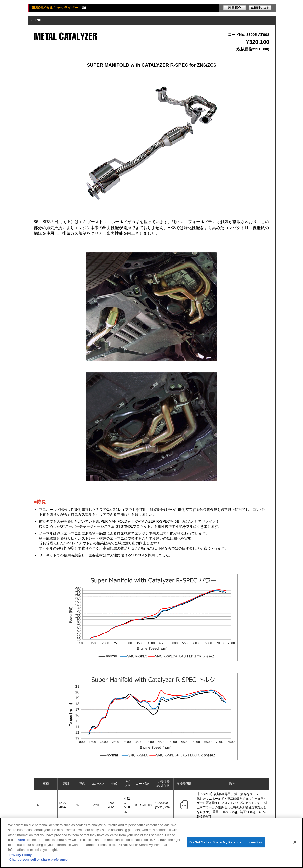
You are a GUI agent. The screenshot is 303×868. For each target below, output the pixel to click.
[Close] (295, 842)
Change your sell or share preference (38, 860)
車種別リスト (260, 8)
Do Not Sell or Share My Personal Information (226, 842)
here (21, 840)
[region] (151, 843)
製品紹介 (235, 8)
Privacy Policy (21, 855)
